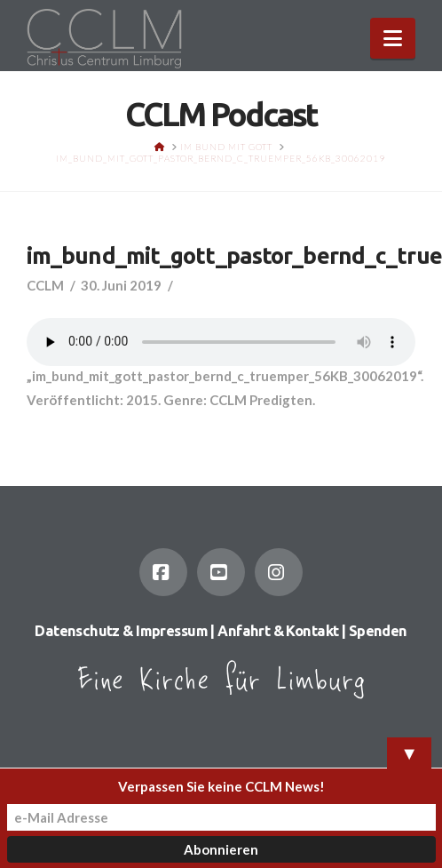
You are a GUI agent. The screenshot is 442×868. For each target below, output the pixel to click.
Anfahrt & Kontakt (278, 631)
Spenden (378, 631)
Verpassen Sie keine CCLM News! (221, 786)
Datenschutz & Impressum (121, 631)
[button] (393, 38)
